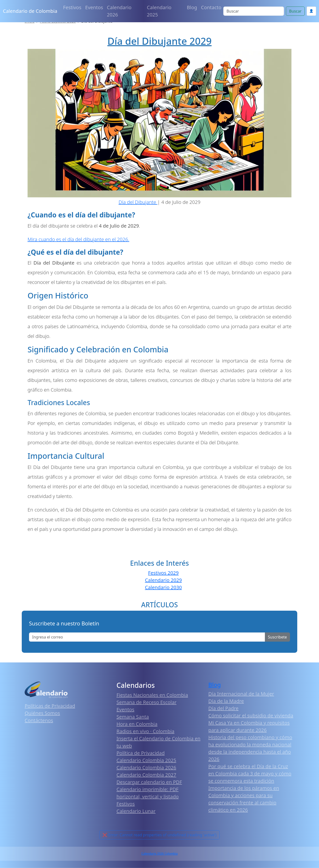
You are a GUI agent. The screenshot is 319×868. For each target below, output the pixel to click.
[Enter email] (147, 637)
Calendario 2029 (163, 580)
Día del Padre (223, 708)
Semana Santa (133, 717)
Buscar (295, 11)
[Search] (254, 11)
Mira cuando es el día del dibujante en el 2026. (78, 239)
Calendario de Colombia (30, 11)
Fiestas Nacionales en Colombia (152, 695)
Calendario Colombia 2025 (146, 760)
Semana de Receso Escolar (146, 702)
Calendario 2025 (159, 11)
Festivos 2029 (163, 573)
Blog (192, 7)
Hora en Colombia (137, 724)
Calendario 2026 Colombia (159, 854)
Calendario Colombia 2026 (146, 768)
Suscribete (277, 637)
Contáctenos (39, 720)
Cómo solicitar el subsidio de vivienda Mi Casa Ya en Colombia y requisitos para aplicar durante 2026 (251, 723)
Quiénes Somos (42, 713)
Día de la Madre (226, 701)
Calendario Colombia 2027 (146, 775)
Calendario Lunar (136, 811)
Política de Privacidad (141, 753)
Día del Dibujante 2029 (159, 41)
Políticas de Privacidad (50, 706)
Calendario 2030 (163, 587)
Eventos (94, 7)
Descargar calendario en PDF (149, 782)
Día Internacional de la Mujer (241, 694)
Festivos (72, 7)
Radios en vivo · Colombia (145, 731)
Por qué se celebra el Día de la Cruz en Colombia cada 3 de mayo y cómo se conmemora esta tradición (250, 774)
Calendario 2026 (119, 11)
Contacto (211, 7)
